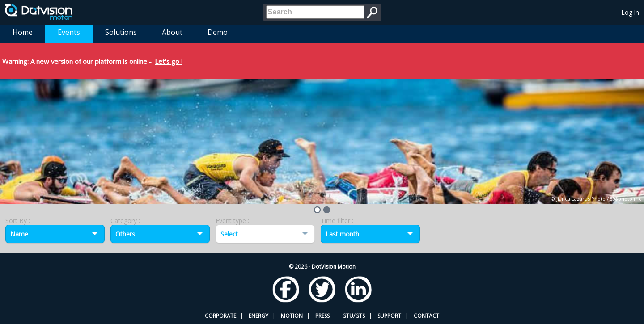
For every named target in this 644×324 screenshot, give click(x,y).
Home (23, 32)
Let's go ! (169, 61)
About (172, 32)
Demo (218, 32)
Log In (630, 12)
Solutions (121, 32)
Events (69, 32)
